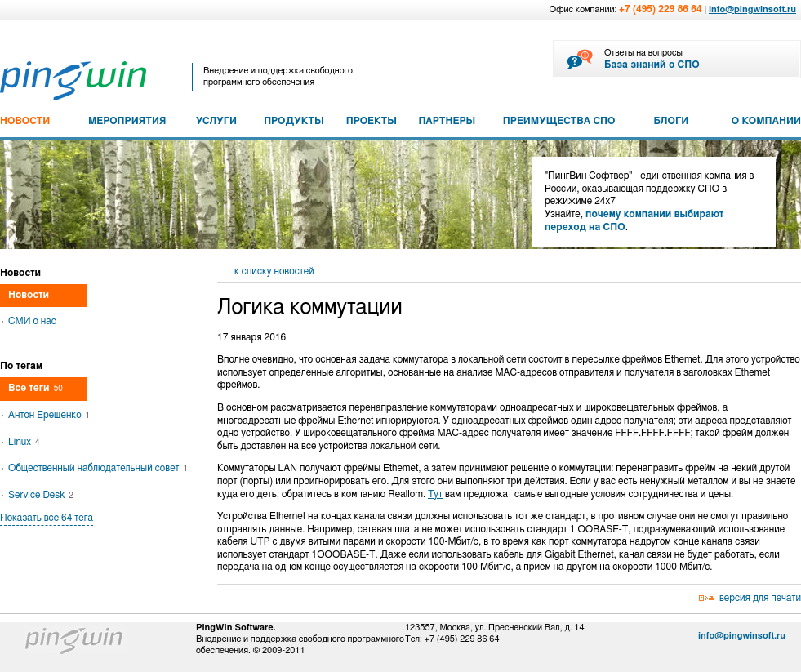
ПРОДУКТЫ (294, 121)
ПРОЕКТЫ (372, 121)
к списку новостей (274, 271)
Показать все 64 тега (47, 518)
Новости (29, 295)
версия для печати (760, 598)
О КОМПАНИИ (766, 121)
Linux (24, 442)
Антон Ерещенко (49, 415)
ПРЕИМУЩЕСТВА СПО (559, 121)
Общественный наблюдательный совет (98, 468)
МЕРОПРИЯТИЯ (127, 121)
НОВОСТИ (25, 121)
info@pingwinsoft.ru (752, 9)
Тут (435, 494)
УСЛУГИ (216, 121)
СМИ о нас (32, 321)
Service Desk (41, 495)
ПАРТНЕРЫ (447, 121)
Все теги (36, 388)
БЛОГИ (672, 121)
